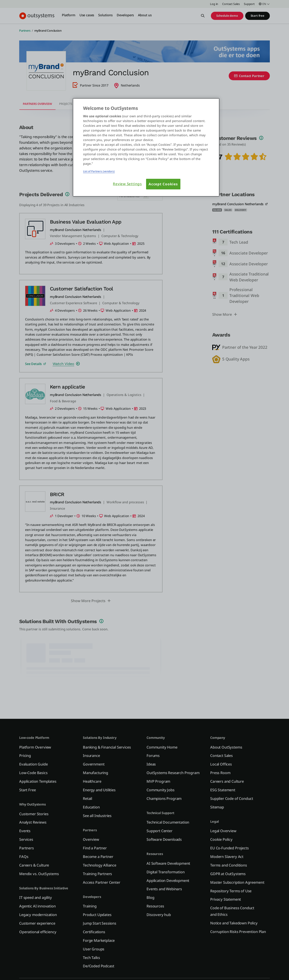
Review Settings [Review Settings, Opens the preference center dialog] (127, 184)
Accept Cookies (163, 184)
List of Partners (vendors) (99, 171)
